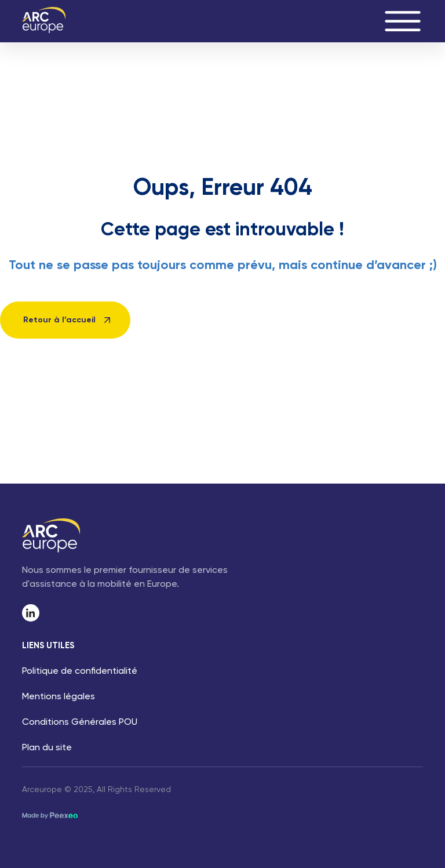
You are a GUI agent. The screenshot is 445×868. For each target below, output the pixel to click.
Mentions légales (59, 697)
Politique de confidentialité (80, 671)
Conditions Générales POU (80, 722)
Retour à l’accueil (59, 320)
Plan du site (47, 748)
